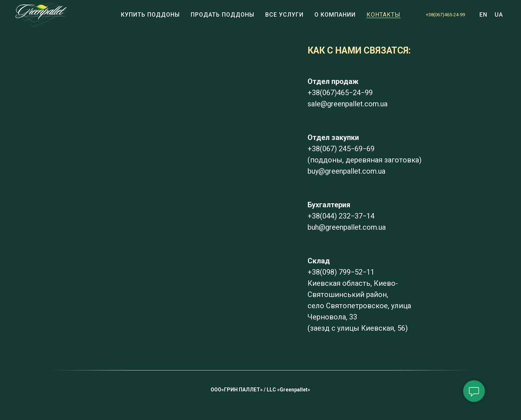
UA (499, 15)
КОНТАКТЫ (384, 15)
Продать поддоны (223, 15)
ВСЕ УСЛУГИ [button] (284, 15)
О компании (335, 15)
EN (483, 15)
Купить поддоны (150, 15)
